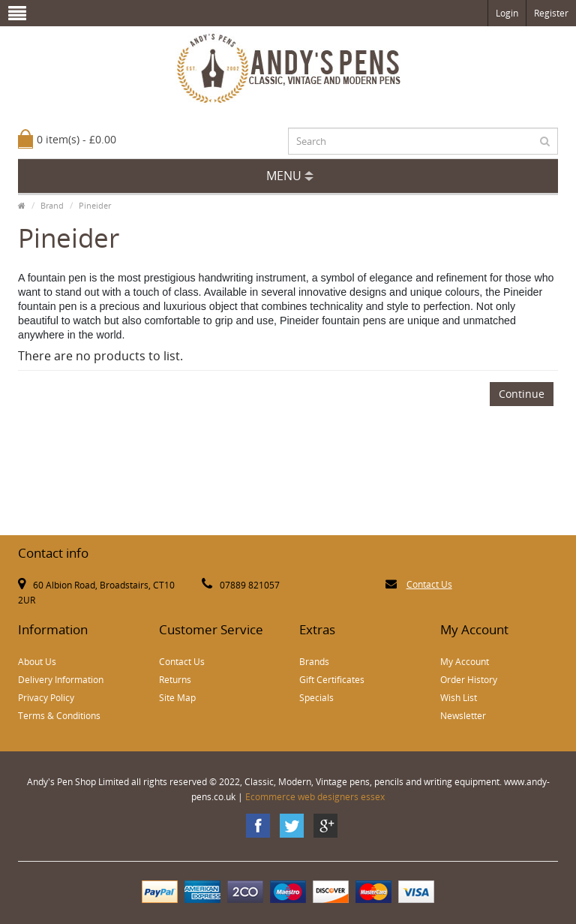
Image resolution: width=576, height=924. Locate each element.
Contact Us (429, 584)
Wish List (459, 698)
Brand (52, 205)
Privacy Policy (46, 698)
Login (507, 13)
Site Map (177, 698)
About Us (37, 662)
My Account (465, 662)
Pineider (95, 205)
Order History (469, 680)
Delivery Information (61, 680)
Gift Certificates (332, 680)
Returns (175, 680)
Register (551, 13)
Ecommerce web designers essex (315, 797)
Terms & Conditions (59, 716)
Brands (314, 662)
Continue (522, 394)
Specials (316, 698)
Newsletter (463, 716)
